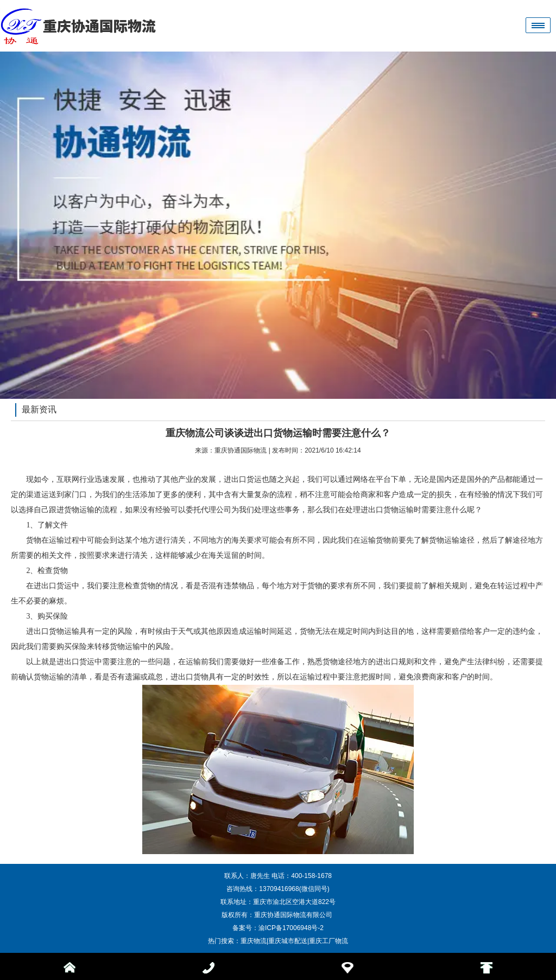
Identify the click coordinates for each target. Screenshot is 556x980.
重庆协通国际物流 (241, 450)
